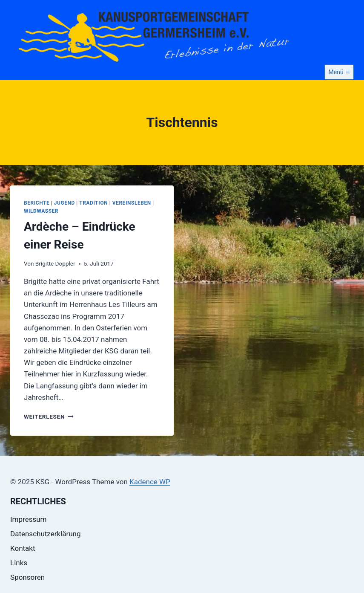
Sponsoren (27, 577)
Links (19, 563)
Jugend (64, 203)
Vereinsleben (132, 203)
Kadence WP (150, 482)
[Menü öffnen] (339, 72)
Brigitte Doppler (55, 263)
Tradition (93, 203)
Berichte (37, 203)
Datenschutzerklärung (45, 534)
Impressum (29, 519)
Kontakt (23, 548)
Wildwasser (41, 211)
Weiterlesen (49, 417)
